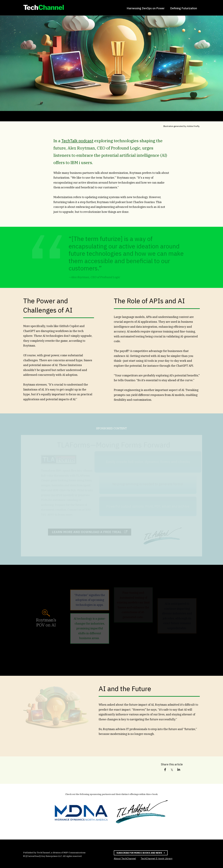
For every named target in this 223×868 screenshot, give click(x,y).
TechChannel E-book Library (157, 858)
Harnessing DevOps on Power (146, 8)
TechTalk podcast (77, 141)
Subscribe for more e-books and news (138, 853)
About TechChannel (125, 858)
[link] (44, 8)
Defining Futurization (184, 8)
